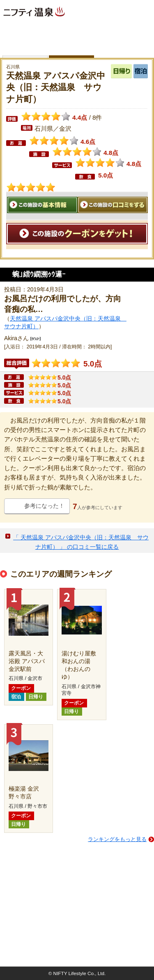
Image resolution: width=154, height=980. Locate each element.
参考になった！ (44, 506)
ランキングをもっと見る (117, 839)
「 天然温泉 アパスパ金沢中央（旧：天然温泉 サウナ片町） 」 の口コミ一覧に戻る (81, 542)
